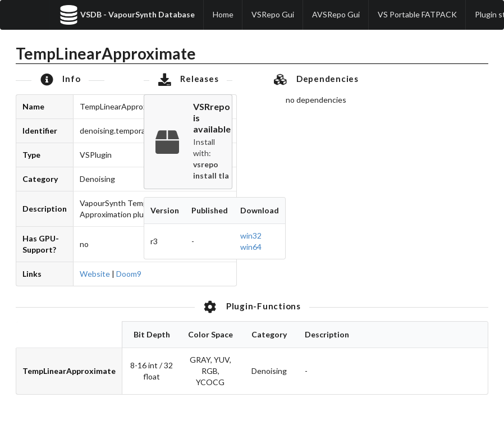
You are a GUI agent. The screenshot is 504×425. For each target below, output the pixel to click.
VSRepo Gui (273, 14)
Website (95, 274)
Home (223, 14)
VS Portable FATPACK (417, 14)
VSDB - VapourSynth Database (127, 15)
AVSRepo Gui (336, 14)
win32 (251, 236)
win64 (251, 247)
